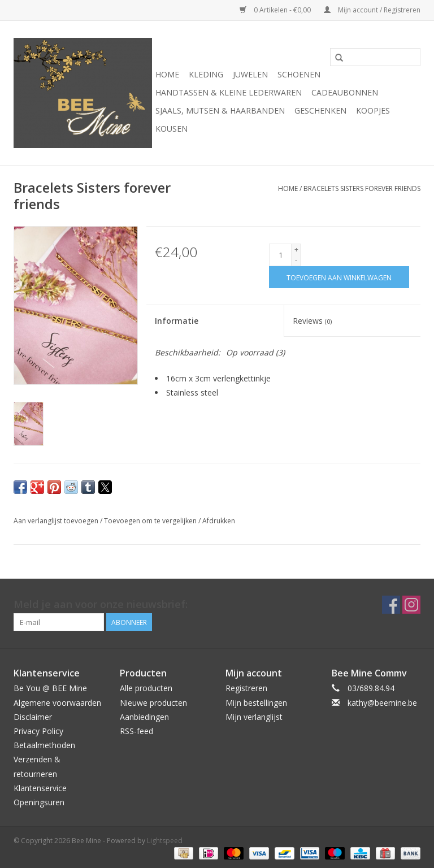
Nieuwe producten (153, 703)
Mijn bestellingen (256, 703)
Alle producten (146, 688)
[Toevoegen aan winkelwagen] (339, 277)
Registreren (246, 688)
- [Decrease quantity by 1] (296, 260)
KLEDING (206, 74)
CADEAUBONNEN (345, 92)
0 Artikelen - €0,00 (276, 10)
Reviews (312, 321)
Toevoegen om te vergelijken (151, 521)
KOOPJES (373, 110)
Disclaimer (33, 717)
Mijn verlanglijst (254, 717)
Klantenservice (40, 788)
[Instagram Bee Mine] (411, 605)
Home (167, 74)
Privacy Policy (38, 731)
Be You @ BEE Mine (50, 688)
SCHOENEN (299, 74)
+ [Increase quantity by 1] (296, 249)
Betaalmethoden (44, 745)
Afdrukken (219, 521)
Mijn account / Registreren (372, 10)
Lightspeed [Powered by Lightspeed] (165, 841)
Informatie (177, 321)
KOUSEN (172, 129)
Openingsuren (39, 802)
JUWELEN (250, 74)
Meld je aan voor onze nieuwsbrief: (101, 604)
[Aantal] (280, 255)
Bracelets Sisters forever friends (362, 188)
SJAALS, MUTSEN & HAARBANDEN (220, 110)
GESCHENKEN (320, 110)
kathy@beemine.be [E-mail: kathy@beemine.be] (382, 703)
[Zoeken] (375, 57)
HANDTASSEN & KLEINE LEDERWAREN (229, 92)
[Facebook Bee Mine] (391, 605)
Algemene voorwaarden (57, 703)
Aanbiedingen (144, 717)
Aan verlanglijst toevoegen (57, 521)
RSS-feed (136, 731)
